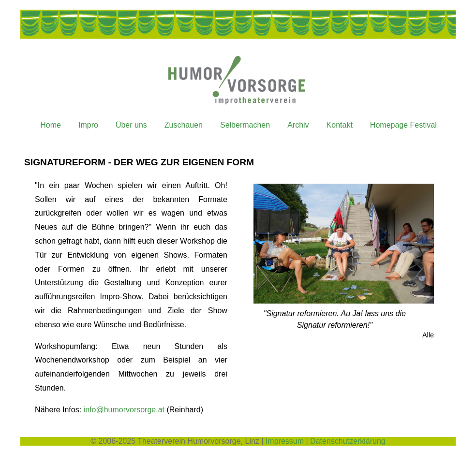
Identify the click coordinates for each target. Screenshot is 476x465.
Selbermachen (245, 125)
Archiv (298, 125)
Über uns (131, 125)
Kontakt (340, 125)
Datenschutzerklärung (348, 441)
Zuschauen (184, 125)
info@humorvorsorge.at (124, 410)
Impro (88, 125)
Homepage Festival (403, 125)
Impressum (285, 441)
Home (51, 125)
